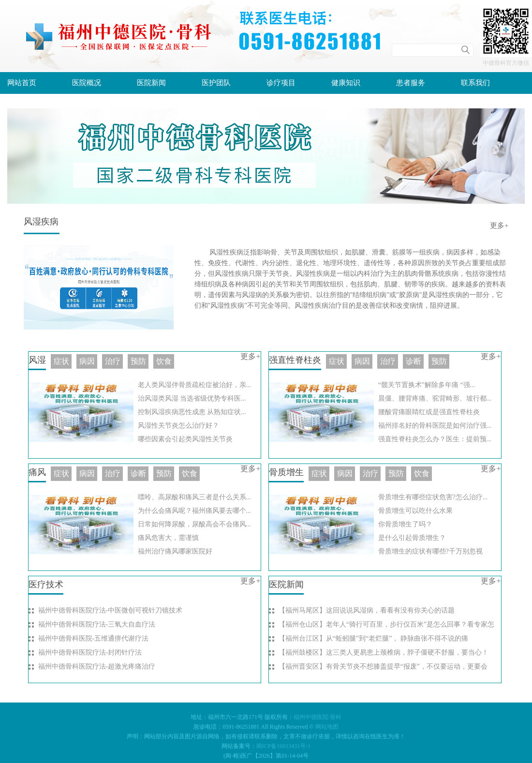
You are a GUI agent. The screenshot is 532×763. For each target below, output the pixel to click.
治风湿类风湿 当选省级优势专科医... (192, 398)
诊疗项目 (281, 83)
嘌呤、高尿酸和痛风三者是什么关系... (195, 497)
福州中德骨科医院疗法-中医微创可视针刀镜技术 (111, 610)
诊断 (414, 361)
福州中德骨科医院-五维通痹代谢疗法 (94, 638)
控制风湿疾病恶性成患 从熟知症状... (192, 412)
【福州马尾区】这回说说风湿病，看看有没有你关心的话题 (367, 610)
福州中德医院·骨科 (318, 717)
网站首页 (22, 83)
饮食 (164, 361)
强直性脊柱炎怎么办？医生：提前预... (435, 439)
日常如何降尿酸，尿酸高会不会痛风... (195, 524)
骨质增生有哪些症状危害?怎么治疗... (433, 497)
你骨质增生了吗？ (405, 524)
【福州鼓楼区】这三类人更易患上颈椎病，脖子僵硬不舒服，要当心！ (384, 652)
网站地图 (327, 727)
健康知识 (346, 83)
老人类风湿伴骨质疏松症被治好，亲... (195, 385)
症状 (337, 361)
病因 (362, 361)
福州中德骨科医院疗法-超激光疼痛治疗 (97, 666)
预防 (439, 361)
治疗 (388, 361)
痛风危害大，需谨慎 (168, 538)
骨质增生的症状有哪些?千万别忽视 (430, 551)
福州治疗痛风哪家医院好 (175, 551)
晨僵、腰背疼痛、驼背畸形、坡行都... (435, 398)
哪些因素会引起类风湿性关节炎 (185, 439)
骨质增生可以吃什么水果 (415, 511)
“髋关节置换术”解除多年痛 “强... (427, 385)
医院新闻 (151, 83)
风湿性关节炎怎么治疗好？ (178, 426)
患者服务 (411, 83)
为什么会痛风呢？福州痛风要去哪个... (195, 511)
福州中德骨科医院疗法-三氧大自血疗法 (97, 624)
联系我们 (475, 83)
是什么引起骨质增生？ (412, 538)
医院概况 (87, 83)
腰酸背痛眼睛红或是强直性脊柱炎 (429, 412)
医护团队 (216, 83)
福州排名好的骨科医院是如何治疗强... (435, 426)
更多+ (499, 225)
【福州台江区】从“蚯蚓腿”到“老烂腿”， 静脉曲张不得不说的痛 (373, 638)
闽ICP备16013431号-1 (284, 746)
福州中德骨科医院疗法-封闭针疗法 (90, 652)
